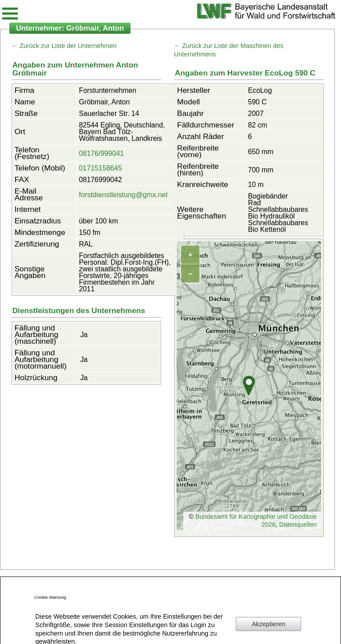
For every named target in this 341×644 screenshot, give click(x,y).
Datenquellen (298, 525)
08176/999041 (101, 153)
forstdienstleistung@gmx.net (123, 195)
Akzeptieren (269, 624)
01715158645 (101, 168)
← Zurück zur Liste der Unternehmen (64, 46)
